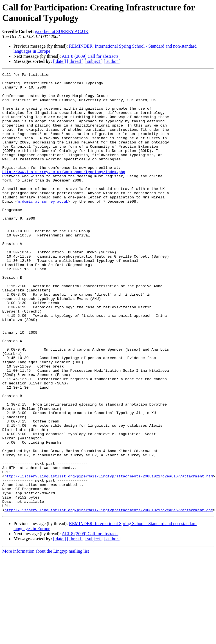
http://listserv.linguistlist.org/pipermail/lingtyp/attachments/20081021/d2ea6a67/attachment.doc (109, 598)
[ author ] (112, 61)
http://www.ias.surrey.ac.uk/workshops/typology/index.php (64, 192)
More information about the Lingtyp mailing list (46, 639)
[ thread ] (75, 61)
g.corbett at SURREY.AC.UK (62, 31)
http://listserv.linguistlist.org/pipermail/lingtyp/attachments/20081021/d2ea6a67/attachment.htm (109, 557)
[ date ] (59, 61)
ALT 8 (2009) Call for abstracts (90, 56)
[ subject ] (94, 61)
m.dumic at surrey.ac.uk (43, 227)
